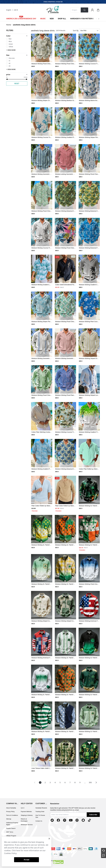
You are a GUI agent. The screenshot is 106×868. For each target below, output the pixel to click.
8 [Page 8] (75, 782)
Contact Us (39, 821)
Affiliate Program (11, 836)
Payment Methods (26, 812)
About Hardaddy (11, 808)
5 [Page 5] (60, 782)
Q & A (23, 808)
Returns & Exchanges (24, 820)
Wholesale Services (27, 825)
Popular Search (11, 828)
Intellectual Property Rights (12, 824)
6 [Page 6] (65, 782)
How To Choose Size (40, 816)
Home (9, 25)
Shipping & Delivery (27, 815)
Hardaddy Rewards (41, 808)
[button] (17, 36)
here (18, 850)
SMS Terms (10, 832)
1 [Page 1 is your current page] (40, 782)
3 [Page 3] (50, 782)
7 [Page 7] (70, 782)
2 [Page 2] (45, 782)
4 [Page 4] (55, 782)
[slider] (7, 79)
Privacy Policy (10, 812)
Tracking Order (40, 812)
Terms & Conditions (12, 815)
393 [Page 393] (90, 782)
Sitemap (9, 819)
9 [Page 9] (80, 782)
